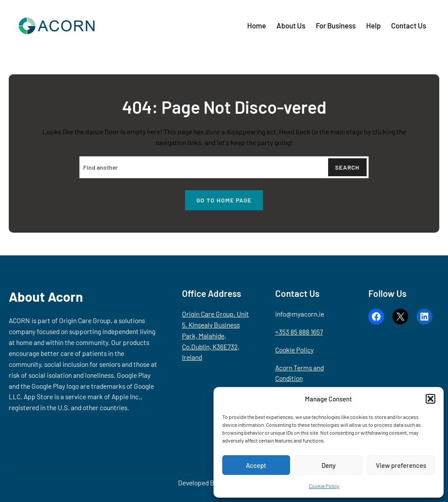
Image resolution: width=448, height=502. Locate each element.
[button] (430, 399)
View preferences (401, 465)
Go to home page (224, 200)
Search (347, 167)
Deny (329, 465)
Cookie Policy (324, 486)
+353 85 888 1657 (299, 332)
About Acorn (46, 296)
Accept (256, 465)
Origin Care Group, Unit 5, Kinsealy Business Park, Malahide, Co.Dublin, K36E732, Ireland (215, 336)
